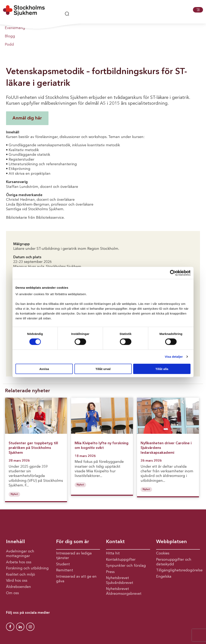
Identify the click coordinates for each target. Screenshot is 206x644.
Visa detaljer (174, 357)
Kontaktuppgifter (121, 560)
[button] (198, 10)
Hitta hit (113, 553)
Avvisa (44, 369)
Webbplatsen (171, 542)
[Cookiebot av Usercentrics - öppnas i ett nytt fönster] (173, 273)
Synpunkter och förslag (126, 566)
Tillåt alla (162, 369)
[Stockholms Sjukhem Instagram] (30, 627)
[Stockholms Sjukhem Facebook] (10, 627)
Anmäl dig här (27, 118)
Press (110, 572)
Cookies (163, 553)
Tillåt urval (103, 369)
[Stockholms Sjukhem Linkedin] (20, 627)
